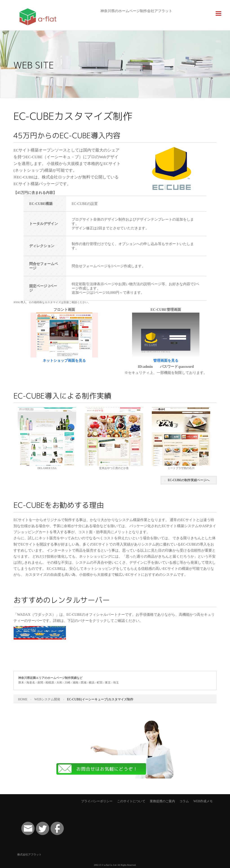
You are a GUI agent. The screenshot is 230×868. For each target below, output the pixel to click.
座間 (40, 683)
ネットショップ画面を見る (64, 361)
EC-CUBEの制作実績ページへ (189, 480)
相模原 (50, 683)
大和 (59, 683)
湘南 (75, 683)
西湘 (84, 683)
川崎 (67, 683)
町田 (100, 683)
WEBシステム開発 (47, 699)
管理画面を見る (166, 361)
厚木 (21, 683)
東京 (108, 683)
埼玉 (116, 683)
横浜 (92, 683)
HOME (23, 699)
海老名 (31, 683)
